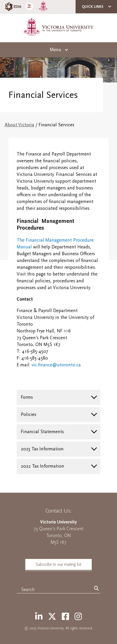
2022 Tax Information (42, 466)
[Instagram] (78, 617)
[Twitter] (52, 617)
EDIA (13, 7)
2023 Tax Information (42, 449)
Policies (29, 415)
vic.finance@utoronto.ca (56, 365)
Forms (27, 397)
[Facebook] (65, 617)
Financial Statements (42, 432)
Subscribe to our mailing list (58, 564)
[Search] (96, 589)
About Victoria (19, 125)
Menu (56, 50)
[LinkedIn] (39, 617)
